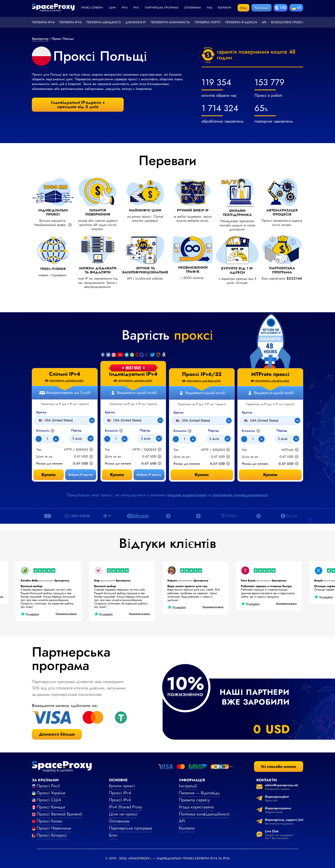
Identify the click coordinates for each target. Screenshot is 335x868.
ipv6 (136, 8)
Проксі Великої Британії (59, 814)
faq (209, 8)
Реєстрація (262, 8)
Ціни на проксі (123, 814)
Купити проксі (122, 786)
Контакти (225, 8)
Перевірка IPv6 (70, 22)
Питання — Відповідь (199, 793)
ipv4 (125, 8)
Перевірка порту (207, 22)
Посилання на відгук (62, 614)
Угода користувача (196, 807)
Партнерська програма (162, 8)
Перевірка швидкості (103, 22)
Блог (113, 835)
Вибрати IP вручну (149, 475)
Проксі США (49, 800)
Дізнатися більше (57, 734)
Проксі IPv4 (120, 793)
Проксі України (51, 793)
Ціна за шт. (113, 457)
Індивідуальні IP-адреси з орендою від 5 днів (78, 105)
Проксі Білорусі (52, 835)
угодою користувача (187, 495)
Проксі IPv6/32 (202, 374)
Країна (110, 412)
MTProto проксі (270, 374)
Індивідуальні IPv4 (133, 374)
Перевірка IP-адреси (241, 22)
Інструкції (188, 786)
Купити (117, 475)
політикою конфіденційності (240, 495)
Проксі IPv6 (120, 800)
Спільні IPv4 (65, 374)
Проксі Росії (48, 786)
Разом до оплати (118, 464)
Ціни (112, 8)
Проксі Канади (51, 807)
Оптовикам (192, 8)
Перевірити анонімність (170, 22)
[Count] (116, 439)
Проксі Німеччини (54, 828)
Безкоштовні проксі (287, 22)
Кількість (114, 431)
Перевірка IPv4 (43, 22)
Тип (107, 450)
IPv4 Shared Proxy (126, 807)
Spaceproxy (40, 39)
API (264, 22)
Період (145, 430)
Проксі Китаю (50, 821)
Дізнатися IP (135, 22)
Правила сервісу (195, 800)
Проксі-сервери (92, 8)
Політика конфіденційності (204, 814)
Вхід (243, 8)
